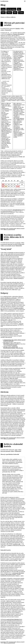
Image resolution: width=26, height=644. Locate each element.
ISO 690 (13, 230)
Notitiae (12, 43)
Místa (15, 13)
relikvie (2, 30)
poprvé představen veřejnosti (9, 298)
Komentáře (8, 30)
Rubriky (18, 29)
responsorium (14, 340)
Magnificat (6, 343)
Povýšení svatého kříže (18, 244)
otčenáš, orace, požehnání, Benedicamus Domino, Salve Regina (13, 347)
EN (25, 1)
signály (23, 229)
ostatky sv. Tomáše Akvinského (16, 34)
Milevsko (10, 244)
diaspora (19, 229)
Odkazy (9, 13)
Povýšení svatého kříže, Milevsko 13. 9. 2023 (14, 237)
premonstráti (4, 244)
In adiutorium (4, 1)
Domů (3, 9)
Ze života (18, 243)
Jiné (16, 450)
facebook (11, 229)
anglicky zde (17, 544)
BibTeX (5, 230)
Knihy (3, 13)
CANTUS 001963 (12, 345)
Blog (19, 9)
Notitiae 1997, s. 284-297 (7, 320)
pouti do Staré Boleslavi (13, 619)
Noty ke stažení (11, 9)
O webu (21, 13)
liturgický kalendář (5, 451)
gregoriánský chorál (10, 246)
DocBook (9, 230)
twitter (15, 229)
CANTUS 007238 (8, 341)
